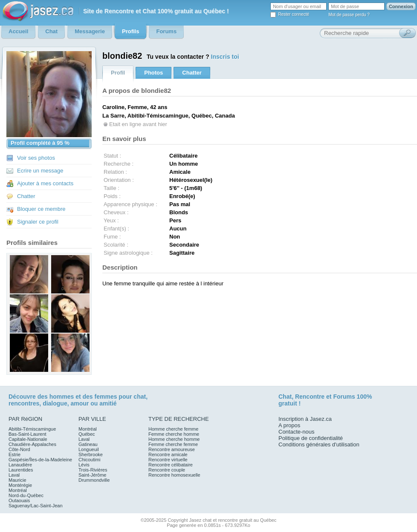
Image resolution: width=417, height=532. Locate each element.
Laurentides (21, 470)
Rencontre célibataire (171, 465)
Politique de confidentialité (311, 438)
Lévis (84, 465)
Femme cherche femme (173, 444)
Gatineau (88, 444)
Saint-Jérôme (92, 475)
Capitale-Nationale (28, 439)
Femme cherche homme (174, 434)
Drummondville (94, 480)
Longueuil (89, 449)
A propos (289, 425)
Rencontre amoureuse (172, 449)
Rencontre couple (167, 470)
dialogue (55, 403)
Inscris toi (225, 57)
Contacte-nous (297, 432)
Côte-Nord (19, 449)
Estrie (14, 454)
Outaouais (19, 500)
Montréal (18, 490)
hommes (62, 397)
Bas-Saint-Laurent (28, 434)
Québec (87, 434)
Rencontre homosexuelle (174, 475)
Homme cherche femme (173, 429)
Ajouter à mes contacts (45, 183)
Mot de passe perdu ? (349, 15)
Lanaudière (20, 465)
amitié (108, 403)
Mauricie (17, 480)
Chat (285, 397)
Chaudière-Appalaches (32, 444)
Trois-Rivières (93, 470)
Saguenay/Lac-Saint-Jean (36, 506)
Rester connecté (294, 14)
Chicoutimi (89, 460)
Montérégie (20, 485)
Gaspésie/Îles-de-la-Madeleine (40, 460)
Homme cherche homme (174, 439)
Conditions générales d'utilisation (319, 444)
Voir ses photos (36, 158)
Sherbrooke (91, 454)
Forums (344, 397)
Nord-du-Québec (26, 495)
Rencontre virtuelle (168, 460)
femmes (106, 397)
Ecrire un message (40, 171)
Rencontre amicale (168, 454)
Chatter (26, 196)
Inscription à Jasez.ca (305, 419)
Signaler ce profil (38, 222)
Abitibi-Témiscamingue (32, 429)
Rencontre (310, 397)
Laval (14, 475)
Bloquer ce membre (41, 209)
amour (80, 403)
